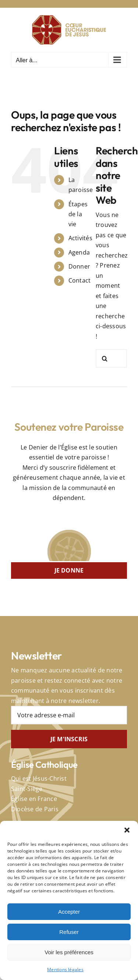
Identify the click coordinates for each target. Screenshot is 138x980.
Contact (80, 280)
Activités (80, 238)
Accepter (69, 912)
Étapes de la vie (78, 214)
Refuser (69, 932)
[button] (127, 830)
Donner (79, 266)
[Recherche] (105, 358)
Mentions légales (65, 969)
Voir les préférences (69, 952)
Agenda (79, 252)
